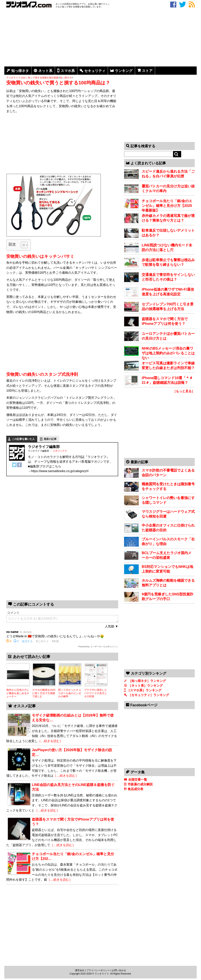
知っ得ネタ (20, 71)
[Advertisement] (100, 38)
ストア (147, 71)
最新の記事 (50, 439)
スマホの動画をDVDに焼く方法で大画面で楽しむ (44, 693)
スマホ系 (68, 71)
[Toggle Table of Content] (22, 245)
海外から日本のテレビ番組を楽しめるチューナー (18, 693)
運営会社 (80, 970)
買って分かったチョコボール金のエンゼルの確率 (70, 693)
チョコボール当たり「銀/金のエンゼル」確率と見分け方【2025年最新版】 (167, 206)
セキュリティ (95, 71)
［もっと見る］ (184, 391)
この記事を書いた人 (23, 439)
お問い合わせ (119, 970)
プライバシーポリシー (98, 970)
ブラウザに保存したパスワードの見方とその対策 (95, 693)
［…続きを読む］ (50, 741)
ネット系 (45, 71)
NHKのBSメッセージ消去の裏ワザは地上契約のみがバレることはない (168, 353)
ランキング (124, 71)
